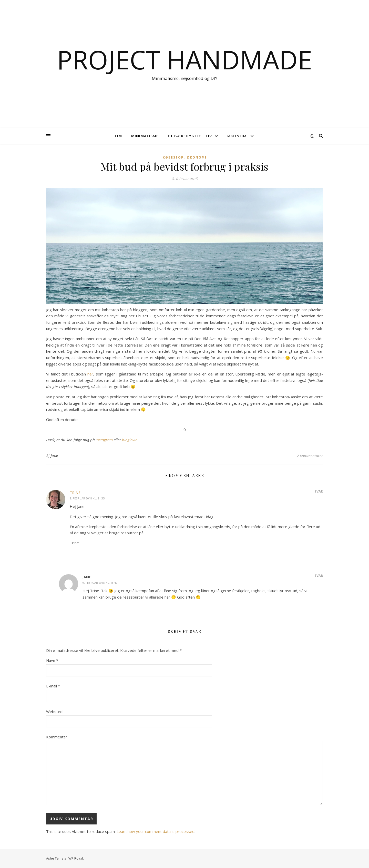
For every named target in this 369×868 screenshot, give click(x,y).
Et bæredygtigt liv (190, 136)
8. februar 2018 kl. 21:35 (87, 498)
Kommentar (57, 737)
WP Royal (76, 858)
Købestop (173, 157)
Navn (52, 660)
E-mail (53, 686)
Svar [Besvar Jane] (319, 576)
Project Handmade (184, 59)
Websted (54, 712)
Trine (75, 493)
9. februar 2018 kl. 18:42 (100, 583)
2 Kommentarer (310, 456)
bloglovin (130, 440)
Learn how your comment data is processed (156, 831)
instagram (105, 440)
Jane (54, 456)
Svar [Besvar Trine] (319, 491)
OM (119, 136)
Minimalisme (145, 136)
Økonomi (238, 136)
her (90, 374)
